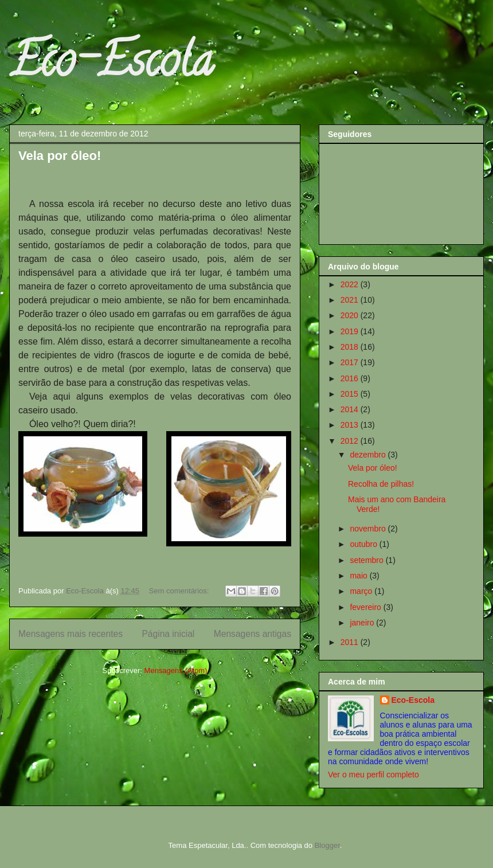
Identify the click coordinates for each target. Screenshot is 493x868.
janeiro (363, 623)
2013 (351, 425)
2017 (351, 362)
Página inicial (168, 634)
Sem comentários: (180, 591)
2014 (351, 409)
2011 (351, 642)
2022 (351, 284)
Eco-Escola (111, 65)
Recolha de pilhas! (381, 484)
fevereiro (366, 607)
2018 (351, 347)
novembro (369, 529)
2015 (351, 394)
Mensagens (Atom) (176, 670)
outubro (364, 544)
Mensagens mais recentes (71, 634)
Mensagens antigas (253, 634)
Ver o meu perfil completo (373, 775)
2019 (351, 331)
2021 (351, 300)
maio (359, 576)
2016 (351, 378)
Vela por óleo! (60, 156)
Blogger (327, 845)
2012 (351, 441)
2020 (351, 315)
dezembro (369, 455)
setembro (367, 560)
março (362, 591)
